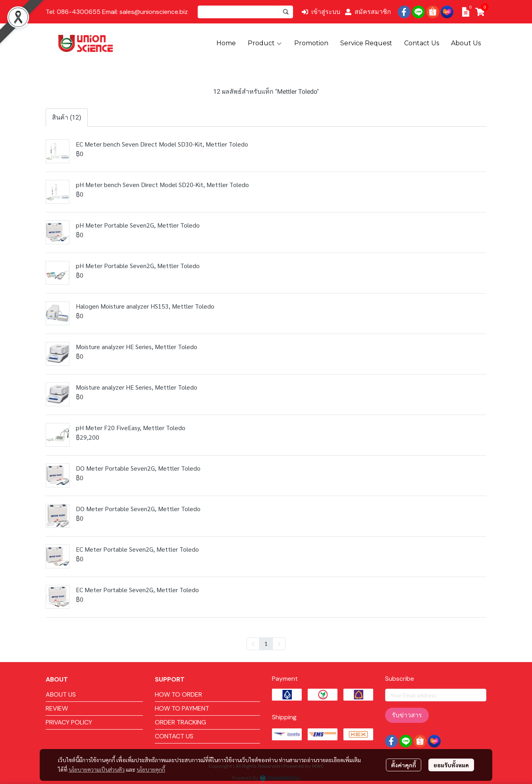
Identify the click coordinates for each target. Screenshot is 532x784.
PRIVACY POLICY (69, 722)
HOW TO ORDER (178, 694)
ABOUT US (61, 694)
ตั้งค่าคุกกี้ (404, 765)
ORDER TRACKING (180, 722)
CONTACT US (174, 736)
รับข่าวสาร (407, 715)
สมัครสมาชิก (368, 12)
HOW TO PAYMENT (182, 708)
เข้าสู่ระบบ (321, 12)
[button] (245, 12)
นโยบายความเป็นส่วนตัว (97, 769)
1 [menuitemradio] (266, 643)
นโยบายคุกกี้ (151, 769)
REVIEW (57, 708)
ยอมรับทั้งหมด (451, 765)
